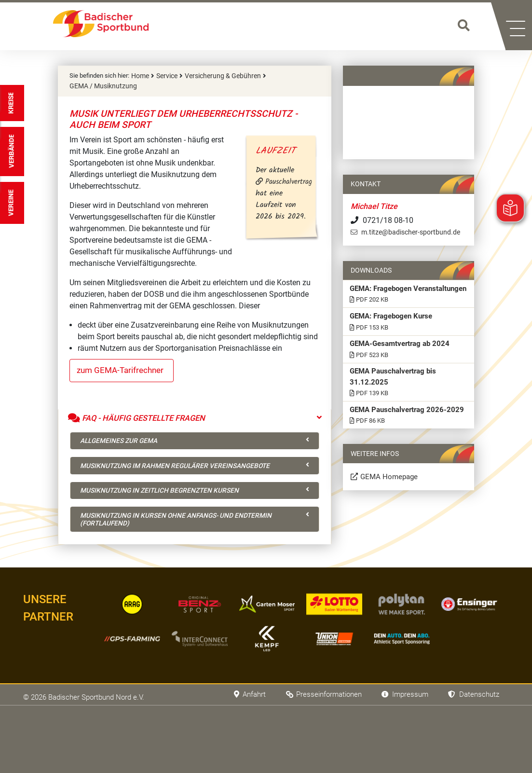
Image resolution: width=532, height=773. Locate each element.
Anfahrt (238, 713)
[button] (519, 26)
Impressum (400, 713)
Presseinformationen (315, 713)
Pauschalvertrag (291, 181)
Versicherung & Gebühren (218, 76)
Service (165, 76)
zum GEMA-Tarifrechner (123, 369)
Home (139, 76)
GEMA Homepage (391, 524)
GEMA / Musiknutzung (100, 85)
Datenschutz (472, 713)
